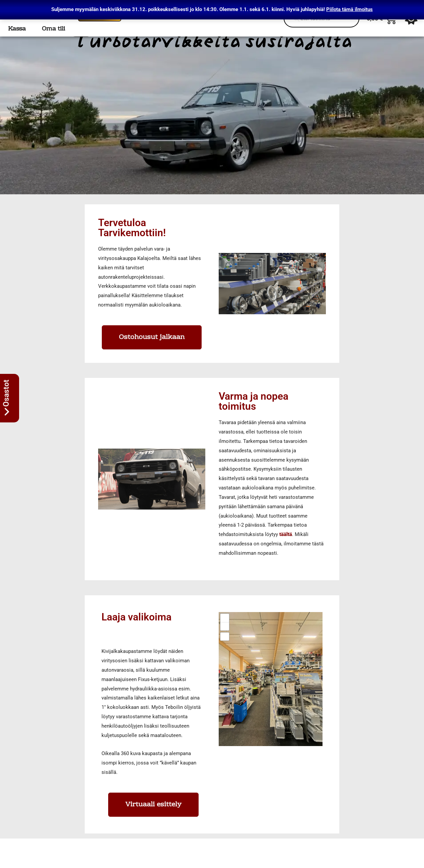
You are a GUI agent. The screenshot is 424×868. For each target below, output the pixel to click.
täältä (286, 544)
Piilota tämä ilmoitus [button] (349, 9)
